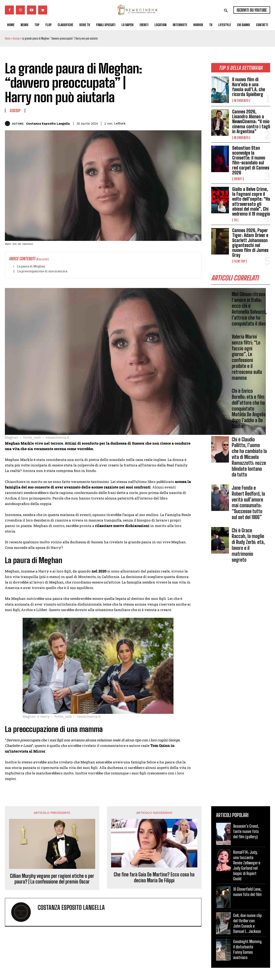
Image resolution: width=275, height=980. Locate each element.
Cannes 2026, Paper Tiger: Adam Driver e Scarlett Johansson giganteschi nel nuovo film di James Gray (250, 243)
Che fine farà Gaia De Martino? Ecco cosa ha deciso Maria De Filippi (154, 878)
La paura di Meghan (31, 266)
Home (8, 38)
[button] (226, 11)
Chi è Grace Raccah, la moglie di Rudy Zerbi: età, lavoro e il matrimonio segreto (248, 545)
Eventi (238, 179)
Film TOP (239, 261)
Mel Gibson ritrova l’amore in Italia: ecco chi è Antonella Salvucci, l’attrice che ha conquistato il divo (249, 309)
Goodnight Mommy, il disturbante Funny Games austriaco (248, 949)
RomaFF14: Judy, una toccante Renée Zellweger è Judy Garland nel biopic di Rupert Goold (247, 865)
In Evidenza (241, 101)
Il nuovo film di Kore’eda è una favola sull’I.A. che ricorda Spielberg (249, 87)
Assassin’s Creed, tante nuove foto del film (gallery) (246, 831)
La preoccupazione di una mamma (42, 271)
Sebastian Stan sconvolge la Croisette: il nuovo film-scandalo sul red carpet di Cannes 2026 (251, 160)
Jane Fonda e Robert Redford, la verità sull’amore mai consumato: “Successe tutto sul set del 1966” (248, 502)
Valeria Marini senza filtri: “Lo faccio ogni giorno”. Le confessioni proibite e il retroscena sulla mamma (247, 357)
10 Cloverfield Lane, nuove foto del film (247, 892)
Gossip (16, 38)
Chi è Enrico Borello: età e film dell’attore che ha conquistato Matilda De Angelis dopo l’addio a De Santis (249, 409)
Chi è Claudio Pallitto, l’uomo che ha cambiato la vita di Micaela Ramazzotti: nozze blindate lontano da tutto (249, 457)
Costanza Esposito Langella (48, 124)
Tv (235, 220)
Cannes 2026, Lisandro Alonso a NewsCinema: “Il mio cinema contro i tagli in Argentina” (251, 122)
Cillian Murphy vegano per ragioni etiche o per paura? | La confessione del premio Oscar (52, 879)
